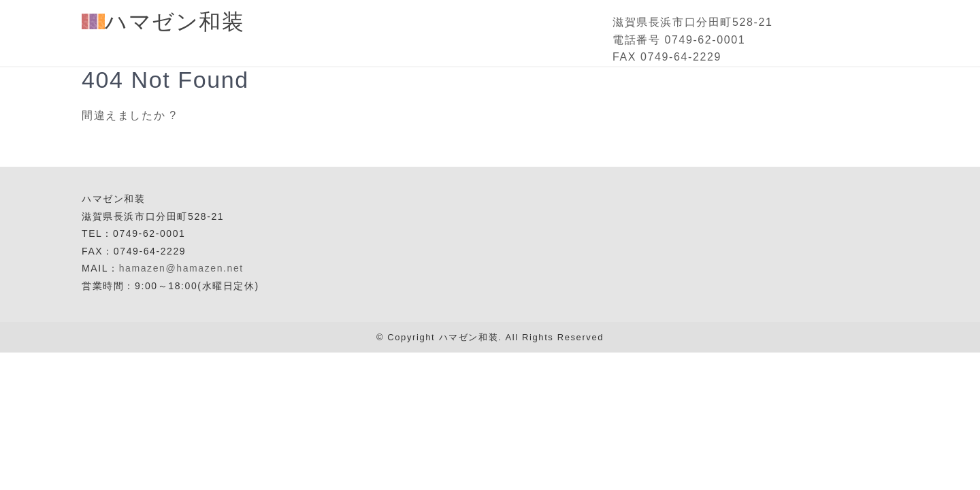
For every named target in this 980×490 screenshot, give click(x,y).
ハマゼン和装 (163, 22)
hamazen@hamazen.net (181, 268)
